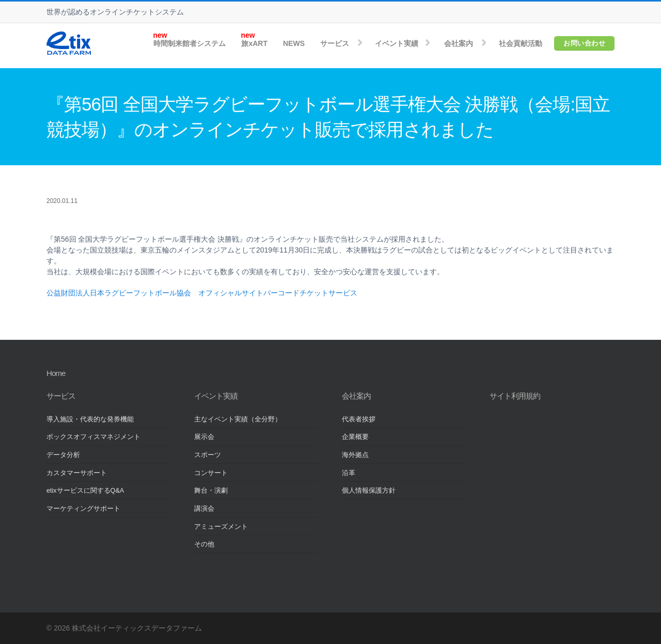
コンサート (211, 473)
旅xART (254, 43)
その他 (204, 544)
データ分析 (63, 455)
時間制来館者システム (190, 43)
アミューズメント (221, 527)
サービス (335, 43)
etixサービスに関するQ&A (85, 491)
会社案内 (459, 43)
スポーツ (208, 455)
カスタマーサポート (77, 473)
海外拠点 (355, 455)
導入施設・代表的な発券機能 (90, 419)
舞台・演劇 (211, 491)
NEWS (294, 43)
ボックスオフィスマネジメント (93, 437)
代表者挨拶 (359, 419)
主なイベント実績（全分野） (238, 419)
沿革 (349, 473)
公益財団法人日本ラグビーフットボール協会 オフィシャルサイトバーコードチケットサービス (202, 293)
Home (56, 373)
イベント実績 (397, 43)
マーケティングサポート (83, 509)
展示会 (204, 437)
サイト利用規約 (515, 396)
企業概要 (355, 437)
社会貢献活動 (521, 43)
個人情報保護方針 (369, 491)
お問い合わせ (584, 43)
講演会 (204, 509)
